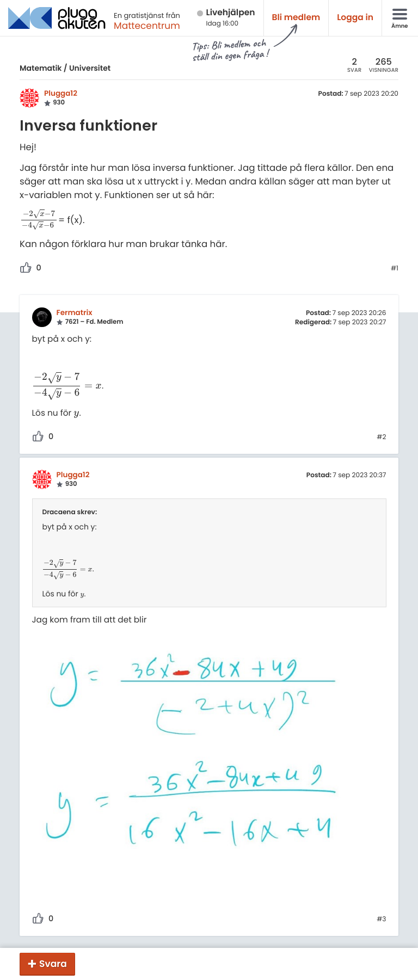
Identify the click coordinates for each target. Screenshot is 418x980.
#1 (395, 269)
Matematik (41, 68)
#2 (381, 437)
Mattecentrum (147, 26)
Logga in (355, 18)
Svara (53, 964)
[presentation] (39, 220)
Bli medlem (296, 18)
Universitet (90, 68)
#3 (381, 920)
